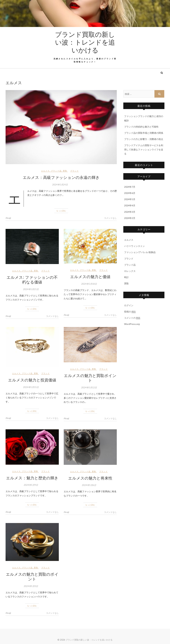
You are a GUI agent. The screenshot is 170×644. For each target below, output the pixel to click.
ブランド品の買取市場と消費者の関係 (144, 133)
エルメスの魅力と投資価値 (32, 380)
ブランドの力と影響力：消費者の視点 (144, 139)
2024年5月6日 (89, 485)
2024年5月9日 (31, 485)
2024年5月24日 (60, 185)
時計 (126, 277)
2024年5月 (130, 199)
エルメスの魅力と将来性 (90, 478)
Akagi (8, 218)
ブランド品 (56, 171)
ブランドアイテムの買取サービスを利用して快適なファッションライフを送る (144, 149)
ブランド (75, 171)
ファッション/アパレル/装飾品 (140, 252)
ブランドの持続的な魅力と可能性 (141, 127)
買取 (65, 171)
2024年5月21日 (31, 289)
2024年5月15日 (31, 387)
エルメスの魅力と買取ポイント (90, 378)
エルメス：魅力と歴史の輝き (32, 478)
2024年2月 (130, 218)
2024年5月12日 (89, 387)
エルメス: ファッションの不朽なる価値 (32, 279)
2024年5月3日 (31, 586)
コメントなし (110, 218)
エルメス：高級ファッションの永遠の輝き (61, 177)
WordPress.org (132, 324)
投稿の (130, 312)
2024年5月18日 (89, 284)
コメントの (132, 318)
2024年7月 (130, 187)
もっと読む (61, 211)
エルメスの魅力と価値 (90, 276)
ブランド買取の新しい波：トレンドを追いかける (85, 42)
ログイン (129, 305)
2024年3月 (130, 212)
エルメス (45, 171)
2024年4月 (130, 205)
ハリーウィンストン (134, 246)
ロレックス (130, 271)
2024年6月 (130, 193)
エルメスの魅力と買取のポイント (32, 576)
